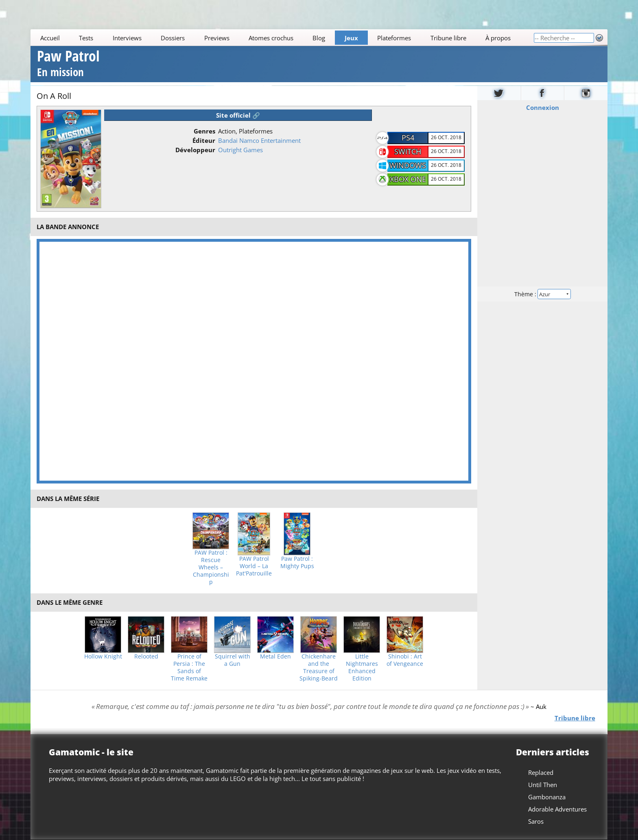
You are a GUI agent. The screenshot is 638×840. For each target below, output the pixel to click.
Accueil (50, 38)
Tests (86, 38)
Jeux (351, 38)
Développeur (195, 150)
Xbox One (408, 179)
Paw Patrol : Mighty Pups (297, 562)
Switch (408, 151)
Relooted (146, 656)
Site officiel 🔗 (238, 115)
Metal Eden (275, 656)
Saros (536, 821)
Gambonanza (547, 797)
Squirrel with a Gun (233, 660)
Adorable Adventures (557, 809)
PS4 (408, 138)
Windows (408, 165)
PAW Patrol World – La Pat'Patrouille (254, 566)
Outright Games (240, 150)
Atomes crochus (271, 38)
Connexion (542, 107)
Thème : (542, 294)
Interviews (127, 38)
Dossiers (173, 38)
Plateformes (394, 38)
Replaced (541, 772)
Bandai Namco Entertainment (259, 140)
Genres (204, 131)
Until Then (543, 785)
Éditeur (204, 140)
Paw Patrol (68, 65)
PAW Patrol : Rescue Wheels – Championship (211, 567)
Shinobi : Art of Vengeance (405, 660)
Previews (217, 38)
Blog (319, 38)
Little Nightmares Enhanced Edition (362, 667)
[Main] (282, 38)
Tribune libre (448, 38)
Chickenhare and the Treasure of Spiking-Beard (319, 667)
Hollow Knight (103, 656)
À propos (498, 38)
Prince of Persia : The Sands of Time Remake (189, 667)
